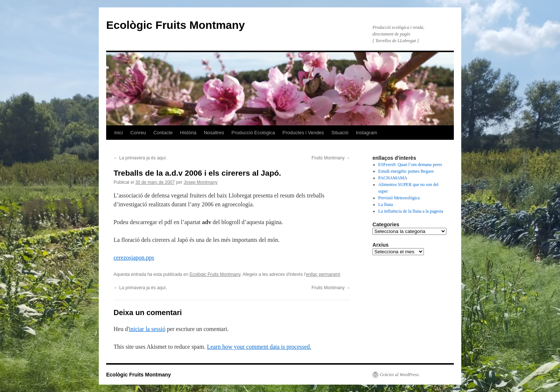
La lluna (386, 205)
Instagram (367, 133)
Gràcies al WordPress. (400, 375)
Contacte (163, 133)
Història (188, 133)
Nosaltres (214, 133)
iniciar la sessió (147, 329)
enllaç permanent (323, 274)
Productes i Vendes (303, 133)
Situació (340, 133)
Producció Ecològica (253, 133)
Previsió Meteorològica (399, 198)
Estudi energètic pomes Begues (406, 171)
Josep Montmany (201, 182)
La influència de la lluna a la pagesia (411, 211)
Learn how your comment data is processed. (259, 347)
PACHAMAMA (393, 178)
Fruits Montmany (331, 158)
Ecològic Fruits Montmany (176, 25)
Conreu (138, 133)
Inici (119, 133)
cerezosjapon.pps (134, 258)
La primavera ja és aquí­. (140, 158)
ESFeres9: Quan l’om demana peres (410, 165)
